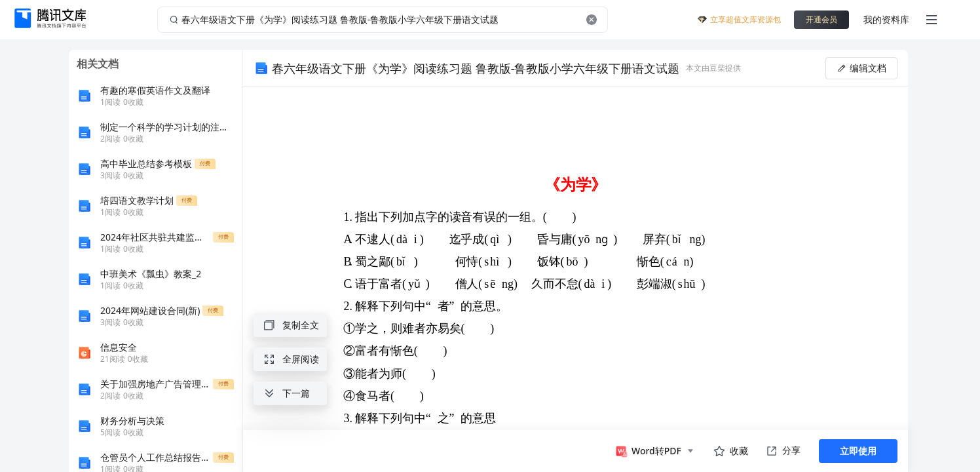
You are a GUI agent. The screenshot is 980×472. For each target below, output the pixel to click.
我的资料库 (886, 19)
